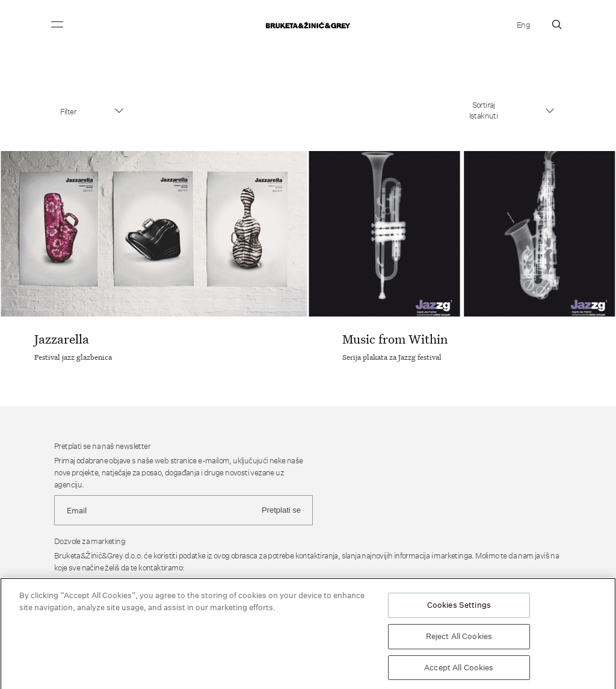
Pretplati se (281, 510)
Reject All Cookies (459, 638)
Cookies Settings (459, 607)
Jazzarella (62, 339)
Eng (523, 25)
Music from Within (395, 339)
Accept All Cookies (459, 669)
